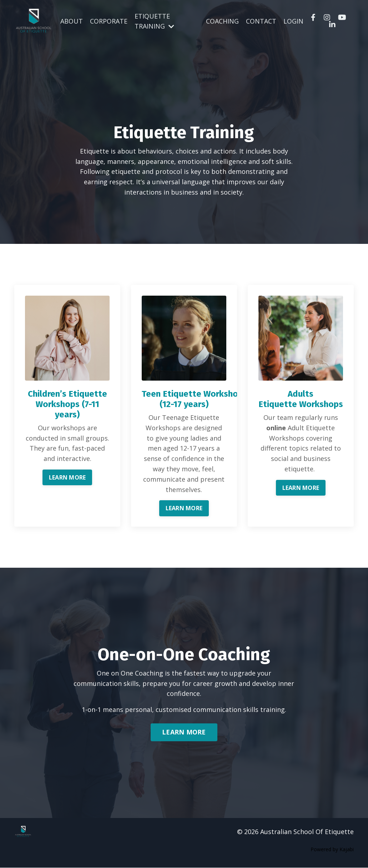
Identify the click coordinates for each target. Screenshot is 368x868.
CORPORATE (109, 21)
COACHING (222, 21)
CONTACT (261, 21)
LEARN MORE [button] (67, 477)
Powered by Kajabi (332, 849)
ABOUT (72, 21)
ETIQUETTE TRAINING (154, 21)
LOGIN (293, 21)
